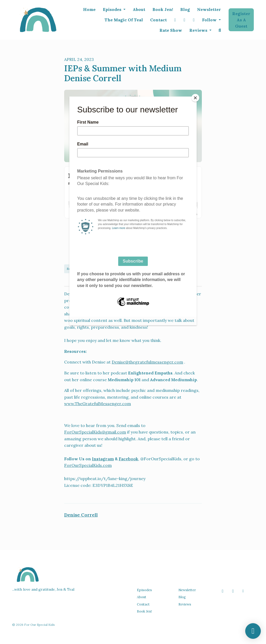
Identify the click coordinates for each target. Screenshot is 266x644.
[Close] (195, 98)
